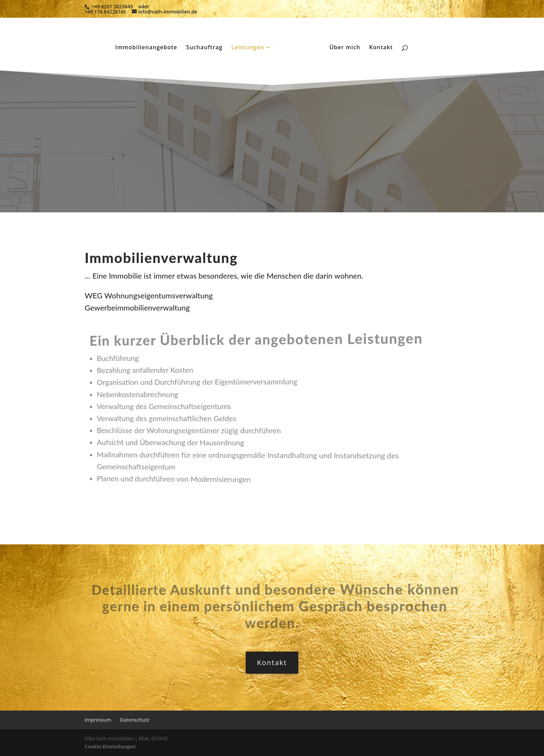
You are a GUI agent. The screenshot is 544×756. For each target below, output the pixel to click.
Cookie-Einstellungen (110, 746)
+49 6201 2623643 (112, 6)
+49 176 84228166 (105, 12)
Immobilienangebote (146, 48)
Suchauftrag (204, 48)
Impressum (98, 720)
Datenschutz (135, 720)
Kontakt (381, 48)
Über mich (345, 48)
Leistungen (248, 48)
